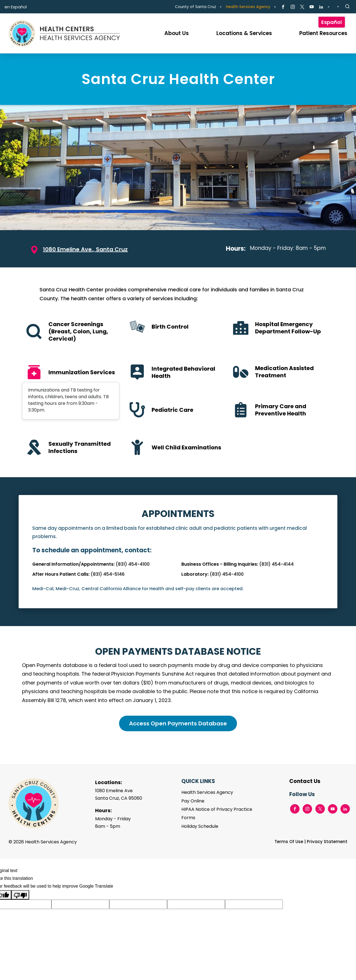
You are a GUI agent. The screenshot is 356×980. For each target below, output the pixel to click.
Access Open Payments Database (178, 723)
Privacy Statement (327, 842)
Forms (188, 818)
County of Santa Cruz (196, 7)
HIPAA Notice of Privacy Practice (217, 809)
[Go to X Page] (302, 7)
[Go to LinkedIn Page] (321, 7)
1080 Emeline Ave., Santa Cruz (85, 249)
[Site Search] (347, 7)
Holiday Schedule (200, 826)
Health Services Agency (248, 7)
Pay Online (193, 801)
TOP (343, 958)
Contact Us (305, 781)
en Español (16, 7)
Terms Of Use (289, 842)
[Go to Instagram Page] (292, 7)
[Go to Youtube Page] (312, 7)
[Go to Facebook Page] (283, 7)
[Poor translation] (20, 895)
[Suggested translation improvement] (80, 904)
